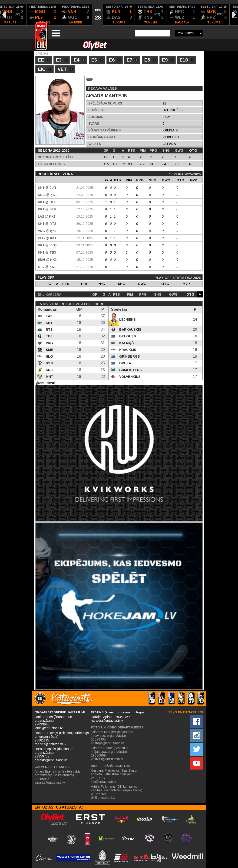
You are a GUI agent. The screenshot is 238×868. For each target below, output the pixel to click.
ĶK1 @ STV (47, 209)
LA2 (48, 316)
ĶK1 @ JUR (47, 188)
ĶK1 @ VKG (47, 245)
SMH (49, 350)
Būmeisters (130, 370)
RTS (49, 330)
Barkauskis (130, 330)
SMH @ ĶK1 (47, 260)
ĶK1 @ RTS (47, 224)
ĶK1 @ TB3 (47, 252)
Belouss (127, 336)
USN (49, 363)
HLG (49, 356)
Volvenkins (129, 377)
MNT (49, 377)
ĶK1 (49, 323)
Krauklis (127, 350)
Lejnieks (127, 320)
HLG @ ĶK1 (47, 238)
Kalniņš (126, 343)
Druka (125, 363)
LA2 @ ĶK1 (47, 216)
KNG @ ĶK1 (47, 195)
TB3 (49, 336)
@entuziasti (45, 383)
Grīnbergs (129, 356)
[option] (43, 15)
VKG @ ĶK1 (47, 231)
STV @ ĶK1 (47, 267)
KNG (49, 370)
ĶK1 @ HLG (47, 202)
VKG (49, 343)
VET (65, 70)
